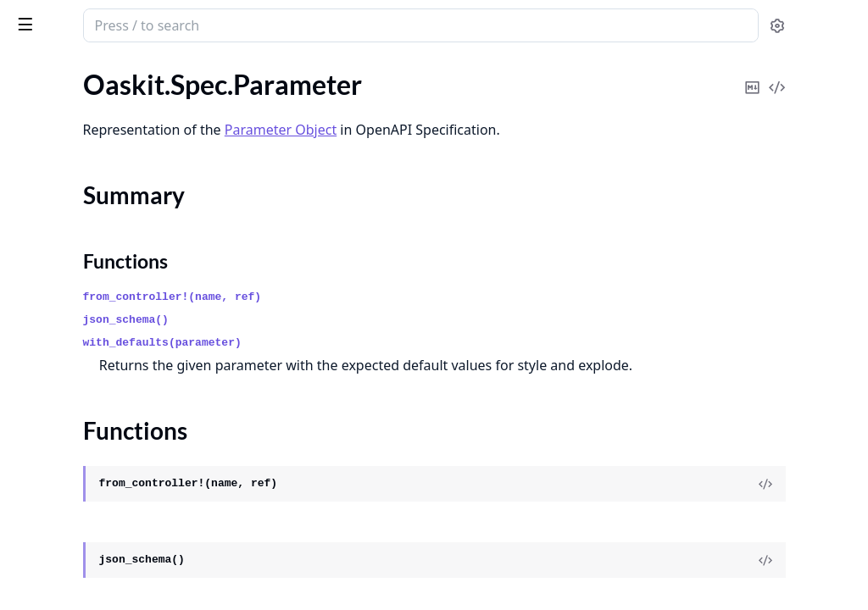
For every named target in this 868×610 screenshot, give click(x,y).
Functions (59, 180)
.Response (42, 302)
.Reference (42, 256)
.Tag (22, 462)
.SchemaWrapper (62, 348)
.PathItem (41, 211)
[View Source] (797, 507)
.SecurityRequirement (75, 371)
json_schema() (348, 320)
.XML (27, 485)
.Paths (30, 233)
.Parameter (44, 130)
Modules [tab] (109, 69)
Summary (57, 160)
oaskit (35, 17)
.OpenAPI (41, 84)
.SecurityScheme (59, 394)
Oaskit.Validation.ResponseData (106, 589)
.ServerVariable (56, 439)
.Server (32, 416)
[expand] (237, 88)
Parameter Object (503, 130)
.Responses (45, 325)
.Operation (44, 107)
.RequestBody (53, 279)
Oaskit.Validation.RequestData (102, 543)
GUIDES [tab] (34, 69)
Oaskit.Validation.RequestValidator (115, 566)
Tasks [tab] (193, 69)
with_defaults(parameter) (384, 343)
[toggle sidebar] (232, 24)
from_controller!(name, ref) (395, 297)
